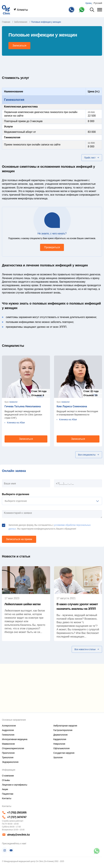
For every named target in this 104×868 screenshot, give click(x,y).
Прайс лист (92, 158)
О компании (8, 776)
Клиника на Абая (16, 423)
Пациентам (8, 794)
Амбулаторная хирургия (65, 726)
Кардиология (60, 739)
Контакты (7, 798)
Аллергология (9, 726)
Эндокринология (10, 762)
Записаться (19, 46)
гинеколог (13, 402)
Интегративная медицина (15, 739)
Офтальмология (61, 748)
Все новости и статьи (87, 649)
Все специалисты (89, 455)
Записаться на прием (19, 539)
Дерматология (60, 735)
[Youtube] (11, 850)
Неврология (59, 744)
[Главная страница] (6, 9)
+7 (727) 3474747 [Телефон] (14, 817)
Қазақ (89, 3)
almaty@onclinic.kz (16, 835)
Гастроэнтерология (63, 730)
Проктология (8, 753)
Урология (58, 757)
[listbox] (52, 501)
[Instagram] (5, 850)
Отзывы (6, 780)
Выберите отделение (16, 494)
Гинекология (14, 100)
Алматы (21, 10)
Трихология (8, 757)
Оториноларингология (13, 748)
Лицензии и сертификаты (15, 785)
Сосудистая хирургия (64, 753)
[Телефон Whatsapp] (82, 10)
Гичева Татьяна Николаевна (23, 406)
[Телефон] (72, 10)
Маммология (8, 744)
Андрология (8, 730)
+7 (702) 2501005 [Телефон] (14, 813)
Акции (5, 789)
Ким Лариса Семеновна (72, 406)
